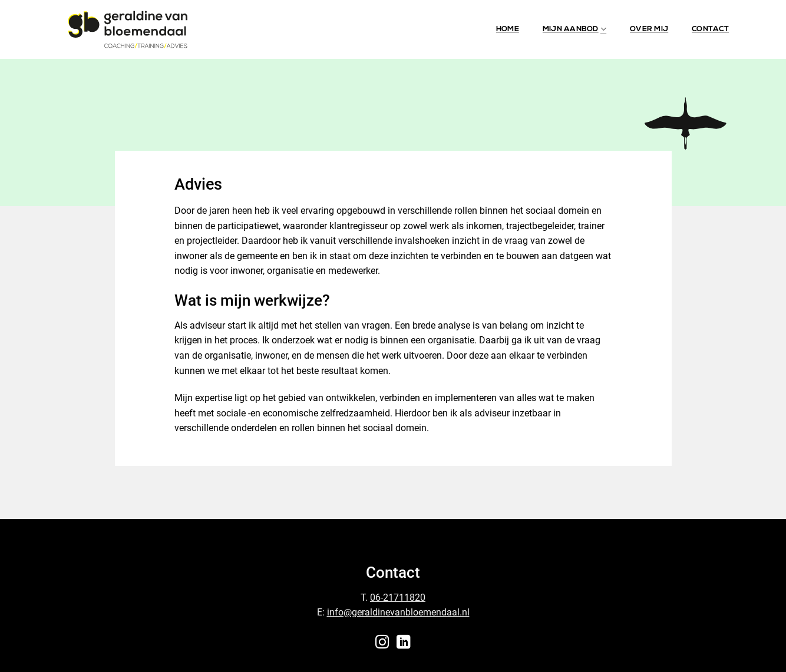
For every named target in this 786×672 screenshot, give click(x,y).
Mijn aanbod (574, 29)
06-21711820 (398, 597)
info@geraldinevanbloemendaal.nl (398, 612)
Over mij (649, 29)
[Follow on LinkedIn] (404, 643)
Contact (710, 29)
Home (508, 29)
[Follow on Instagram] (382, 643)
